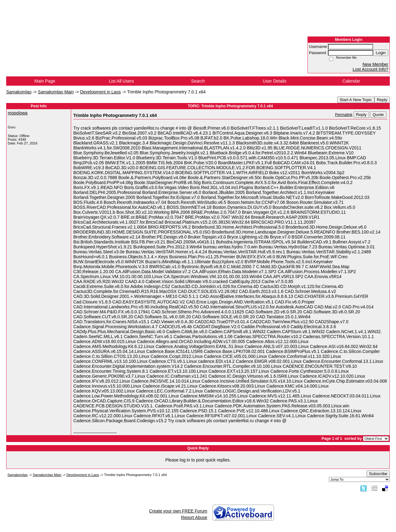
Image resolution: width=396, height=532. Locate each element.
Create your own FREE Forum (178, 511)
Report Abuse (194, 517)
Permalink (344, 115)
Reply (382, 100)
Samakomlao (19, 92)
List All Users (121, 81)
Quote (378, 115)
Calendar (351, 81)
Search (198, 81)
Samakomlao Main (56, 92)
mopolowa (18, 113)
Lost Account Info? (370, 69)
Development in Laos (101, 92)
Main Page (45, 81)
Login (381, 53)
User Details (274, 81)
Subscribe (378, 474)
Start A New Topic (356, 100)
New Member (375, 64)
